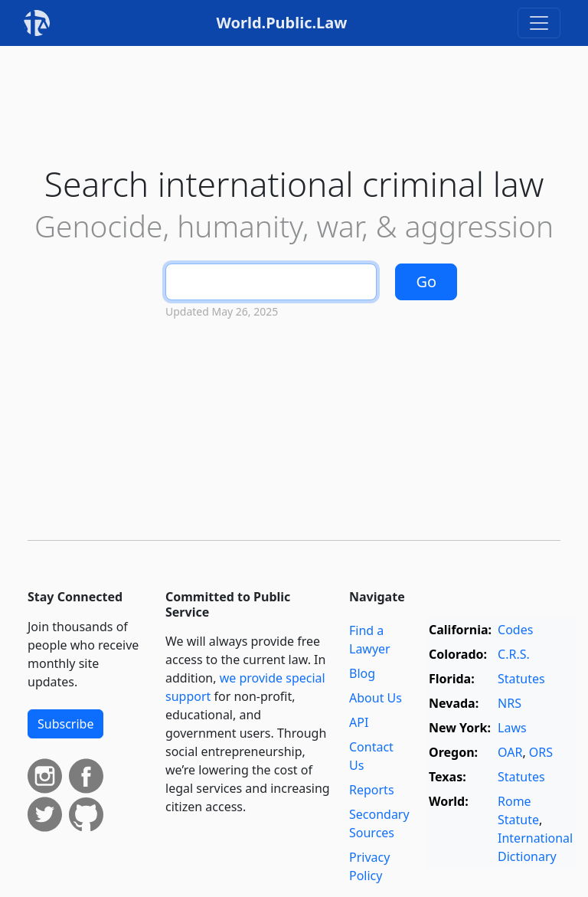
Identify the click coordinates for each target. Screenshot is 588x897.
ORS (541, 752)
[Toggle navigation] (539, 23)
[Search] (271, 282)
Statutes (521, 679)
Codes (515, 630)
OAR (510, 752)
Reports (372, 790)
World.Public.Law (282, 23)
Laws (512, 728)
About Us (376, 698)
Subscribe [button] (65, 724)
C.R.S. (514, 654)
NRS (510, 703)
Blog (362, 673)
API (359, 722)
